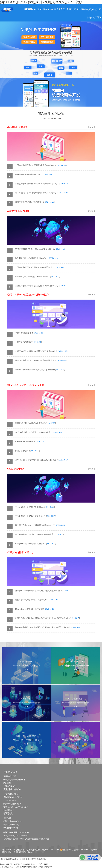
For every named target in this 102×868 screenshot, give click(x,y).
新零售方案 (60, 9)
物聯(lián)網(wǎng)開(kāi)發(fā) (16, 807)
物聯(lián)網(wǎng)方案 (91, 9)
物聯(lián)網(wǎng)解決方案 (14, 780)
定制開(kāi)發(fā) (45, 9)
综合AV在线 (14, 867)
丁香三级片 (5, 867)
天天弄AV (48, 867)
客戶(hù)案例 (73, 9)
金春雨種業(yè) (9, 786)
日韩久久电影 (39, 867)
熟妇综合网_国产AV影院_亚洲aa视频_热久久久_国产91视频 (41, 2)
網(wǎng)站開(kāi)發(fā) (13, 804)
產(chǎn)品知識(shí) (11, 825)
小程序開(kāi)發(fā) (11, 794)
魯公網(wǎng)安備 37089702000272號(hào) (78, 850)
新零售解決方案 (10, 776)
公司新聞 (7, 818)
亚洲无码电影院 (26, 867)
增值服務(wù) (9, 810)
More (91, 127)
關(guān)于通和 (94, 17)
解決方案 (7, 783)
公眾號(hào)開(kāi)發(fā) (13, 797)
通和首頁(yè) (30, 9)
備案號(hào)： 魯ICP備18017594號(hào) (18, 852)
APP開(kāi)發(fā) (10, 800)
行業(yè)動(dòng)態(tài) (12, 821)
